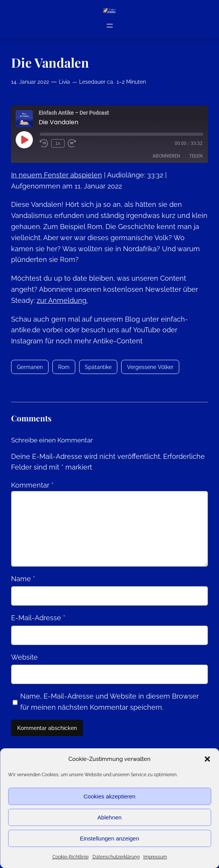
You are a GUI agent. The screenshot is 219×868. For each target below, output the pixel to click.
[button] (207, 759)
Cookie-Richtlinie (71, 857)
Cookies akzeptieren (110, 796)
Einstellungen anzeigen (109, 838)
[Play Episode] (24, 140)
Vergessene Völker (150, 367)
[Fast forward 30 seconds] (72, 143)
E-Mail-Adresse (38, 618)
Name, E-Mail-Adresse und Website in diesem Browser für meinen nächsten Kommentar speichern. (109, 702)
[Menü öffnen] (110, 25)
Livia (64, 82)
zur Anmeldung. (62, 300)
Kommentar (32, 485)
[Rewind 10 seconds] (44, 143)
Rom (64, 367)
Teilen (196, 156)
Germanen (30, 367)
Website (24, 657)
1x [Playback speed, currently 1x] (58, 143)
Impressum (155, 857)
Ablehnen (109, 817)
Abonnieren (166, 156)
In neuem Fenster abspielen (57, 175)
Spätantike (98, 367)
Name (23, 579)
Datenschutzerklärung (116, 857)
